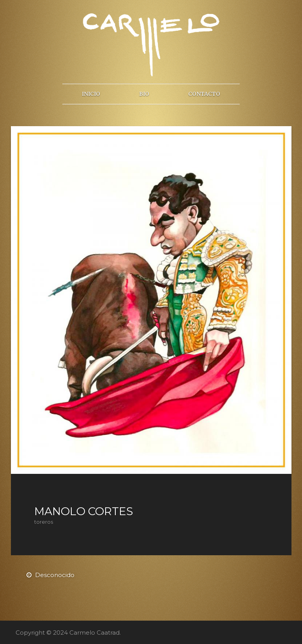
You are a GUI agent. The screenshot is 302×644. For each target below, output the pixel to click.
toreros (44, 522)
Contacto (204, 94)
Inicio (91, 94)
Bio (144, 94)
